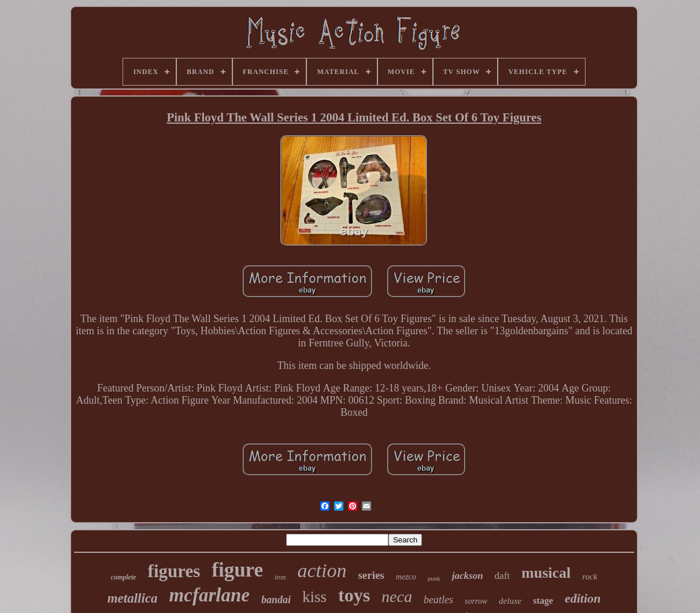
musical (546, 573)
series (371, 575)
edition (583, 598)
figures (174, 571)
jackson (468, 576)
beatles (438, 600)
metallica (133, 598)
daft (502, 576)
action (322, 570)
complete (124, 577)
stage (543, 601)
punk (434, 578)
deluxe (510, 601)
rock (590, 577)
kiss (314, 597)
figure (237, 570)
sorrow (476, 601)
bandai (276, 600)
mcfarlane (210, 595)
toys (354, 595)
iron (280, 577)
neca (397, 597)
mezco (406, 577)
